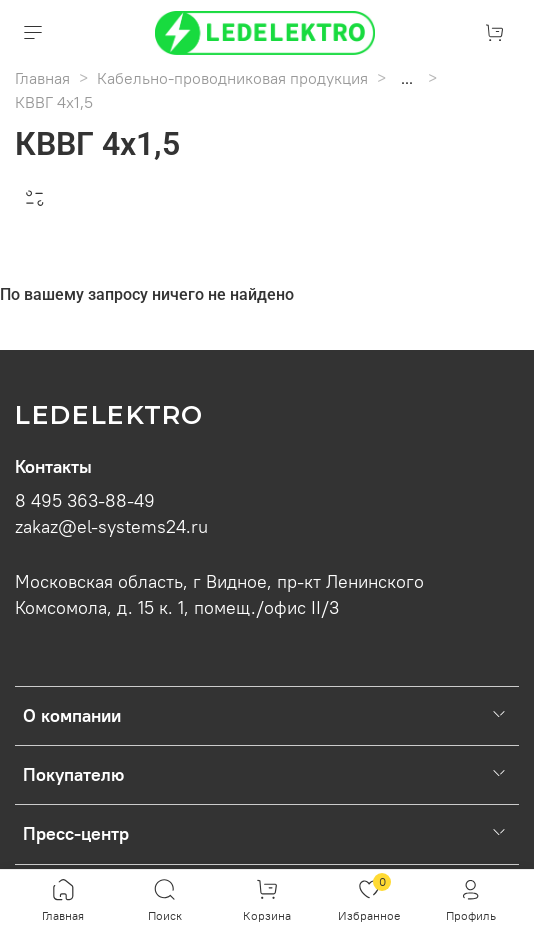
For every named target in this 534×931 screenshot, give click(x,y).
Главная (42, 78)
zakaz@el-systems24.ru (111, 527)
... (407, 78)
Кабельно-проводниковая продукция (232, 78)
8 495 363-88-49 (85, 501)
